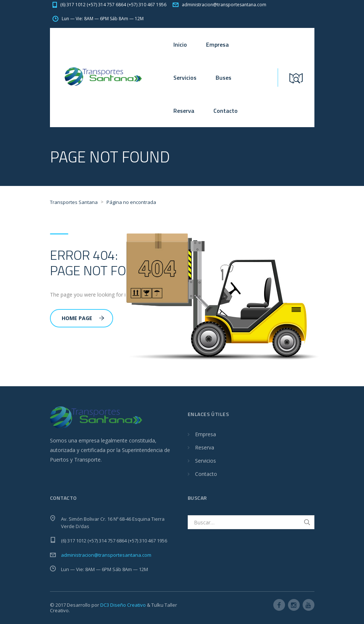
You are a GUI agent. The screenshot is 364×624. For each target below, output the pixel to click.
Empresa (217, 44)
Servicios (185, 78)
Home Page (83, 318)
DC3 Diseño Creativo (123, 605)
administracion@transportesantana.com (106, 555)
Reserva (184, 111)
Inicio (180, 44)
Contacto (226, 111)
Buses (224, 78)
